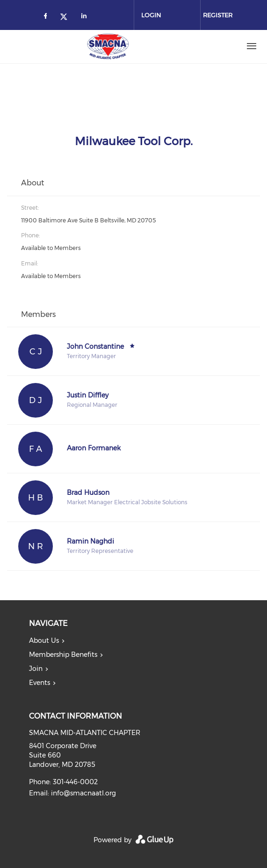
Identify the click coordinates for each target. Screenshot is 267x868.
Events (40, 683)
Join (36, 669)
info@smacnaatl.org (83, 793)
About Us (44, 640)
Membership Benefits (63, 655)
